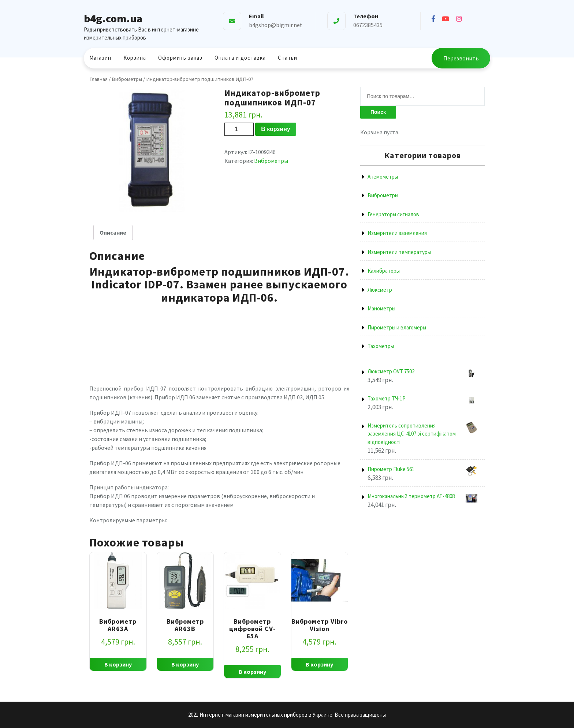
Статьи (288, 58)
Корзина (135, 58)
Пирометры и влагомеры (397, 327)
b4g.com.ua (113, 18)
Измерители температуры (399, 252)
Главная (98, 79)
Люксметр (380, 290)
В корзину (275, 129)
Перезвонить (461, 58)
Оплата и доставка (240, 58)
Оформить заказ (180, 58)
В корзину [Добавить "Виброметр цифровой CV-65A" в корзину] (252, 672)
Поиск (378, 112)
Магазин (100, 58)
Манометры (381, 308)
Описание (113, 232)
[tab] (113, 232)
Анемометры (383, 177)
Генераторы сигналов (393, 214)
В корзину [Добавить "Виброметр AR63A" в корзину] (118, 664)
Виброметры (127, 79)
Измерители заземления (397, 233)
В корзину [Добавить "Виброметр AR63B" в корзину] (185, 664)
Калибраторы (384, 271)
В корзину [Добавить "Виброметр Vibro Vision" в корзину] (319, 664)
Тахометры (381, 346)
